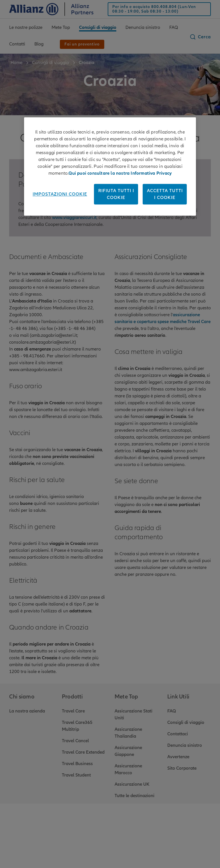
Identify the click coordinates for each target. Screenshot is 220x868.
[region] (110, 167)
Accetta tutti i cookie (165, 194)
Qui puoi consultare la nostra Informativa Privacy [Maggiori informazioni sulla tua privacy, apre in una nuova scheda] (120, 174)
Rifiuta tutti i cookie (116, 194)
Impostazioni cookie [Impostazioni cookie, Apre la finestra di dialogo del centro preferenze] (60, 194)
